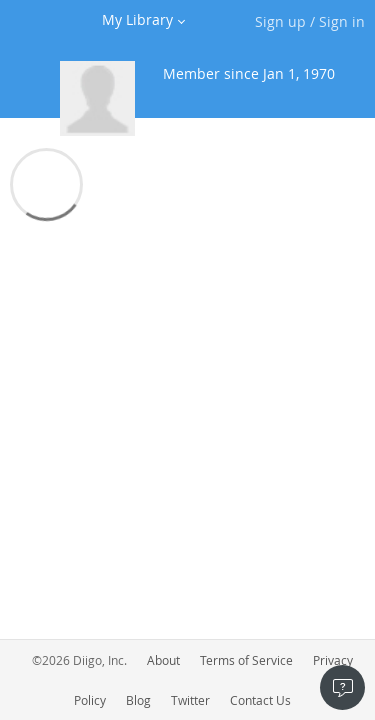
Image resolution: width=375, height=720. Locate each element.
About (163, 660)
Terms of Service (246, 660)
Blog (138, 700)
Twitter (190, 700)
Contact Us (260, 700)
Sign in (342, 21)
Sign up (280, 21)
